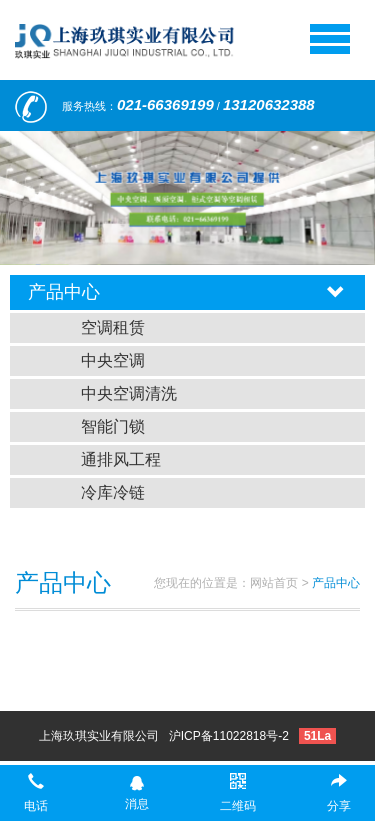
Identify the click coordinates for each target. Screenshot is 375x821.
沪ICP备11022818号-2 (229, 736)
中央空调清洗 (129, 393)
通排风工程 (121, 459)
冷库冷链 (113, 492)
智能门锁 (113, 426)
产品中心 (336, 583)
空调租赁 (113, 327)
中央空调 (113, 360)
